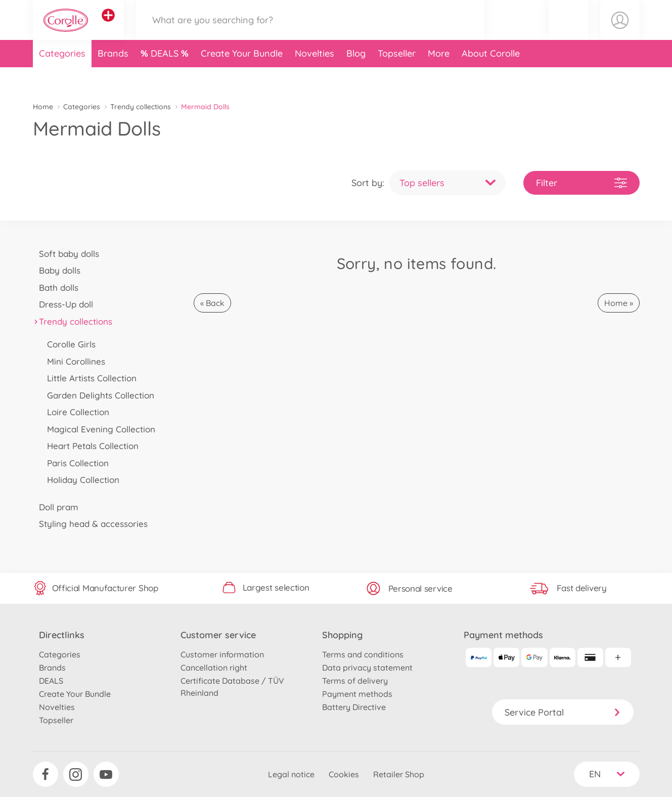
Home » (619, 303)
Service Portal (563, 712)
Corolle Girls (69, 344)
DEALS (166, 78)
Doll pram (56, 507)
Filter (581, 183)
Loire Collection (75, 412)
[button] (568, 32)
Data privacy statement (367, 668)
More (439, 78)
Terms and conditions (363, 654)
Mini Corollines (73, 361)
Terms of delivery (355, 681)
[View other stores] (108, 27)
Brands (113, 78)
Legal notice (291, 774)
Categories (62, 78)
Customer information (222, 654)
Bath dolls (56, 287)
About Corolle (491, 78)
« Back (212, 303)
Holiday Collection (80, 480)
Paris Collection (75, 463)
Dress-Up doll (63, 304)
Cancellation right (214, 668)
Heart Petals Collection (90, 446)
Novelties (315, 78)
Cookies (344, 774)
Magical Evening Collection (98, 429)
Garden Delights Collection (98, 395)
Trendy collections (141, 107)
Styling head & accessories (91, 524)
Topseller (397, 78)
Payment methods (357, 694)
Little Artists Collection (89, 378)
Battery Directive (354, 707)
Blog (356, 78)
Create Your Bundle (242, 78)
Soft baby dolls (66, 254)
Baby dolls (57, 270)
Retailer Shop (399, 774)
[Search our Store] (310, 32)
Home (43, 107)
